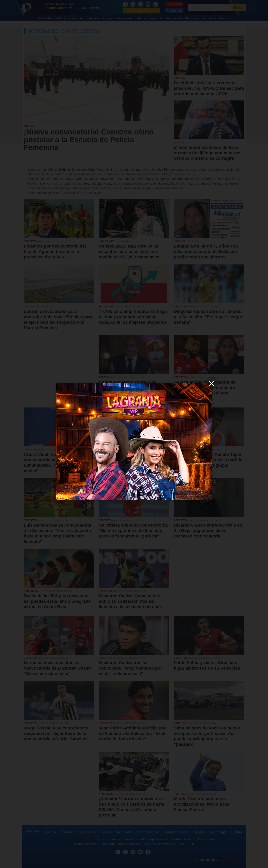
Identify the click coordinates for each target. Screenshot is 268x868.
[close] (212, 383)
